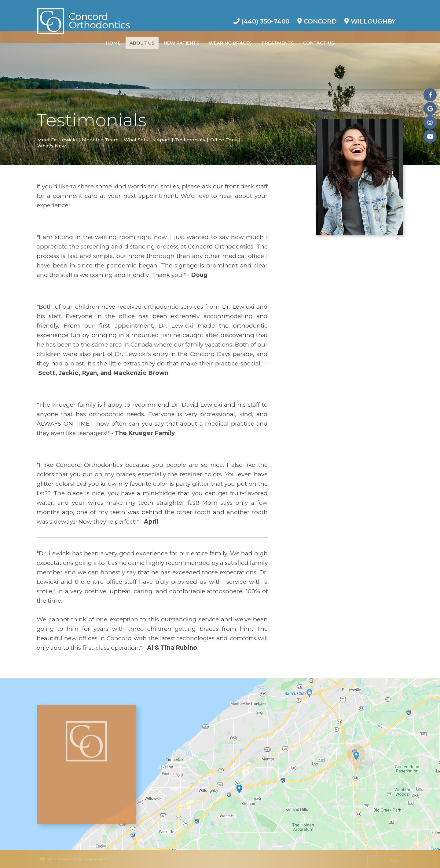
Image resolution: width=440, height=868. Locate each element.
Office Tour (224, 140)
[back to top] (385, 859)
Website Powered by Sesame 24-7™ (75, 859)
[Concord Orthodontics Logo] (84, 15)
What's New (51, 146)
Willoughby (370, 16)
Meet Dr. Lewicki (57, 140)
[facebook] (430, 95)
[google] (430, 109)
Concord (317, 16)
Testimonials (190, 140)
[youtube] (430, 136)
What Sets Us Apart (147, 140)
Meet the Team (100, 140)
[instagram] (430, 123)
